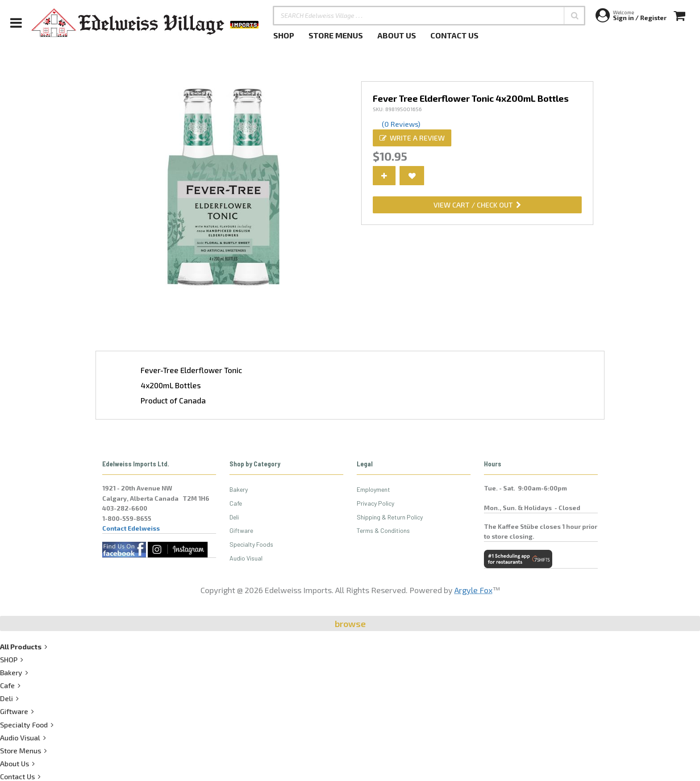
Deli (234, 517)
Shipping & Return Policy (390, 517)
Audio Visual (246, 558)
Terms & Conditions (383, 530)
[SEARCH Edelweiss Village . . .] (429, 16)
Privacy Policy (375, 503)
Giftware (241, 530)
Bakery (239, 489)
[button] (575, 16)
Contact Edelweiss (131, 528)
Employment (373, 489)
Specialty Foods (251, 544)
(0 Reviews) (401, 124)
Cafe (236, 503)
